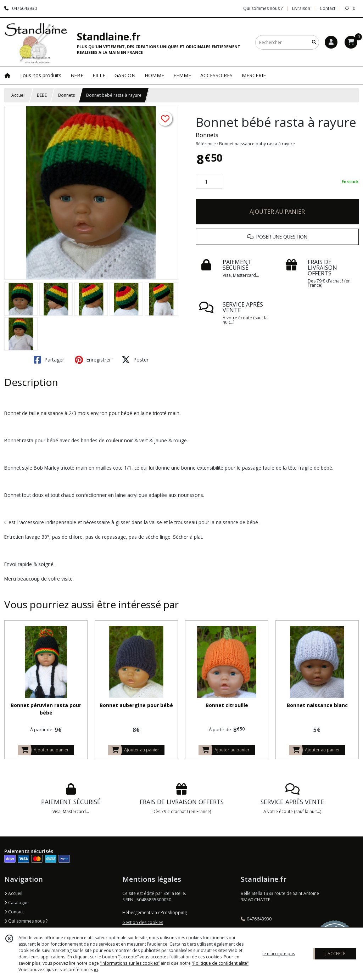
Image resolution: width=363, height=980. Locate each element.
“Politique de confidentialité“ (220, 963)
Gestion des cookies (143, 922)
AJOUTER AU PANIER (277, 212)
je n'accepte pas (279, 954)
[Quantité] (209, 182)
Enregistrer (93, 360)
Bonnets (66, 95)
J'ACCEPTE (335, 954)
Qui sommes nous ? (26, 921)
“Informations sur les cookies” (130, 963)
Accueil (18, 95)
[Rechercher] (314, 42)
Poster (135, 360)
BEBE (42, 95)
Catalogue (16, 903)
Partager (49, 360)
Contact (328, 8)
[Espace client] (331, 42)
